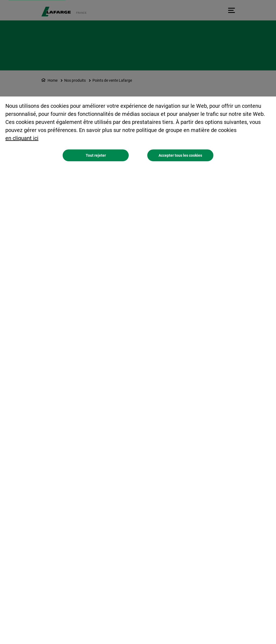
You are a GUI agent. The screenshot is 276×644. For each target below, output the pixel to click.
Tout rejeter (96, 155)
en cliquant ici (22, 138)
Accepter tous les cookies (180, 155)
